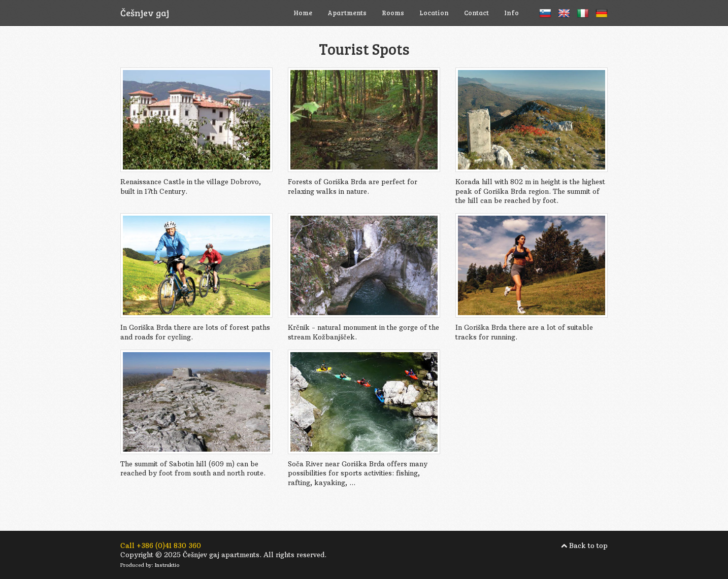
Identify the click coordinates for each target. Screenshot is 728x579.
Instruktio (167, 565)
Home (303, 13)
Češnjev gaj (145, 13)
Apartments (347, 13)
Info (511, 13)
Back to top (588, 546)
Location (434, 13)
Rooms (393, 13)
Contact (476, 13)
